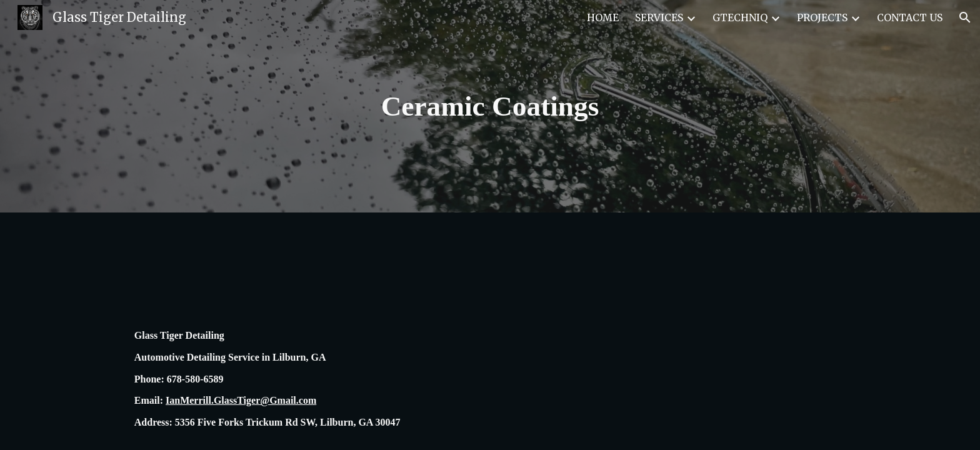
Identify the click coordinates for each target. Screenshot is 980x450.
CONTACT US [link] (910, 17)
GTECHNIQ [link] (740, 17)
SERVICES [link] (659, 17)
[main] (490, 107)
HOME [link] (603, 17)
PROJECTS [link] (822, 17)
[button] (965, 17)
